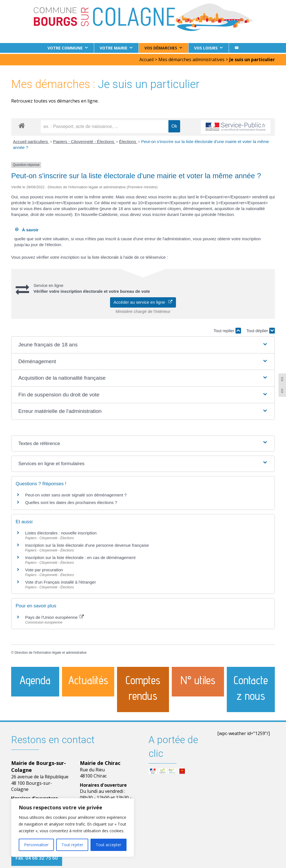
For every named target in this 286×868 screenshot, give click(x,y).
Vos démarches (161, 48)
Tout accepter (109, 845)
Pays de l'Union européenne (54, 616)
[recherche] (105, 125)
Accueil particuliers (31, 140)
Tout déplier (261, 330)
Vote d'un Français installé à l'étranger (60, 581)
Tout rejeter (72, 845)
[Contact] (237, 48)
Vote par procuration (44, 569)
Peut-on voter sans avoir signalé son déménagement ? (76, 494)
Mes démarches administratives (191, 58)
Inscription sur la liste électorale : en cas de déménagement (80, 556)
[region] (73, 827)
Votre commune (65, 48)
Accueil (146, 58)
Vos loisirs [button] (206, 48)
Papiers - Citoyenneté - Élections (84, 140)
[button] (143, 344)
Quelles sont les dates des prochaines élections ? (71, 501)
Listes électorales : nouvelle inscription (61, 532)
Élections (128, 140)
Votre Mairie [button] (114, 48)
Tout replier (227, 330)
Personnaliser (36, 845)
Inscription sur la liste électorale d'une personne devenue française (87, 544)
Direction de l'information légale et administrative (51, 651)
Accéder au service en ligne (143, 301)
